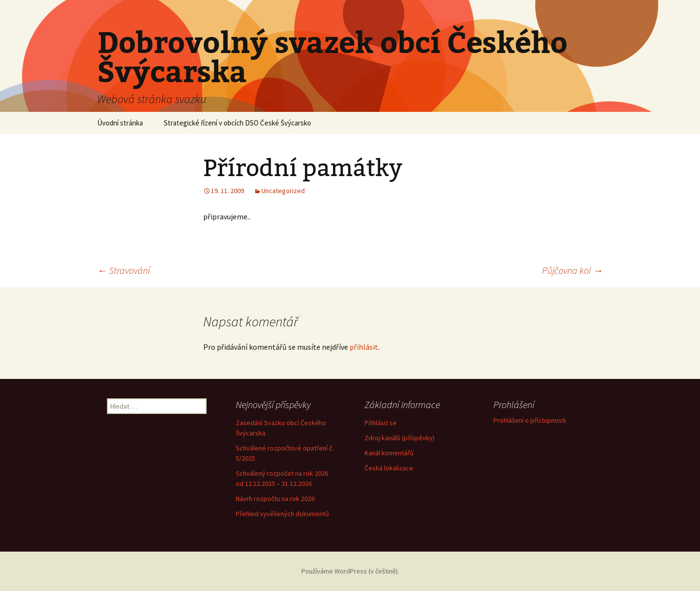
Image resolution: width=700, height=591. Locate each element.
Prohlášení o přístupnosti (530, 420)
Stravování (123, 270)
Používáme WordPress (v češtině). (350, 571)
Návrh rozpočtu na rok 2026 (275, 499)
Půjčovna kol (572, 270)
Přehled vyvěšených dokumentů (282, 514)
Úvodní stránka (120, 123)
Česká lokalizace (389, 468)
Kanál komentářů (389, 453)
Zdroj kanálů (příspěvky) (400, 438)
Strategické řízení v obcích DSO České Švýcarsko (237, 123)
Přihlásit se (381, 423)
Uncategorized (283, 191)
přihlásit (364, 347)
